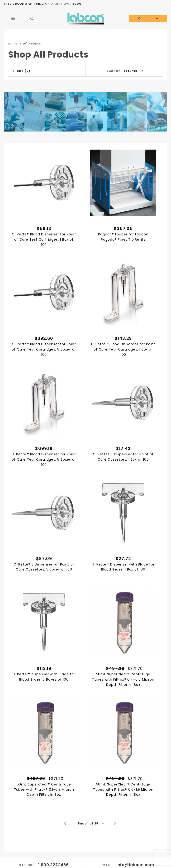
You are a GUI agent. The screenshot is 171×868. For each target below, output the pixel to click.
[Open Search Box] (32, 19)
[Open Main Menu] (13, 19)
